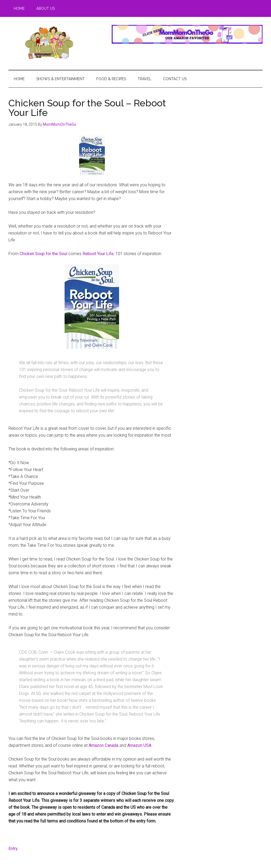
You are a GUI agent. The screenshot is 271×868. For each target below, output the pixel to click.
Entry (13, 849)
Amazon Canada (103, 745)
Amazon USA (139, 745)
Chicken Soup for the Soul (43, 254)
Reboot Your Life (98, 254)
